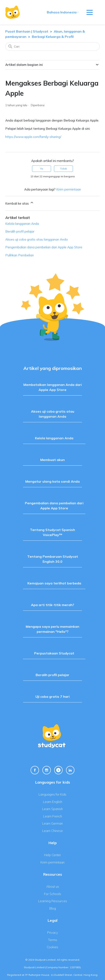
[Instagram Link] (47, 770)
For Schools (53, 894)
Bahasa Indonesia (63, 12)
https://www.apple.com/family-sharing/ (33, 137)
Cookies (52, 947)
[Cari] (52, 46)
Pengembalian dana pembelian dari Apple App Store (44, 247)
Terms (53, 940)
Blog (53, 908)
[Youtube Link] (58, 770)
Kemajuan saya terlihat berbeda (54, 583)
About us (53, 887)
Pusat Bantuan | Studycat (27, 31)
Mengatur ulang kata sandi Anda (52, 481)
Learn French (53, 816)
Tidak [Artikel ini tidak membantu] (63, 169)
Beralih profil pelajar (20, 231)
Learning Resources (53, 901)
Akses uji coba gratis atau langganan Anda (36, 239)
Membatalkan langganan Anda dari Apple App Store (53, 387)
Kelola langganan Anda (22, 224)
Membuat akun (52, 460)
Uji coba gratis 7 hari (52, 697)
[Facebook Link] (35, 770)
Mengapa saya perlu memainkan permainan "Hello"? (52, 629)
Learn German (52, 823)
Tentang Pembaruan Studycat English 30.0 (53, 559)
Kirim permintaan (69, 189)
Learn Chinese (52, 831)
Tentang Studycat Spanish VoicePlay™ (52, 532)
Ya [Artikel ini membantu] (42, 169)
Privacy (53, 933)
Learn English (53, 802)
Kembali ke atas (20, 203)
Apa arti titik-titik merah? (53, 605)
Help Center (52, 855)
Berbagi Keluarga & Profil (53, 37)
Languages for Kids (52, 794)
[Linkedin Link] (70, 770)
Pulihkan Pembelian (20, 255)
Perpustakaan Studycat (54, 653)
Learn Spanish (52, 809)
